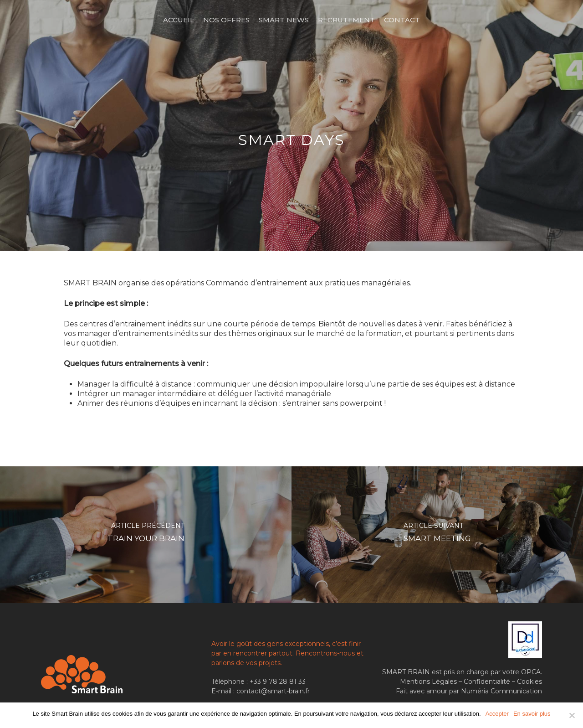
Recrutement (346, 20)
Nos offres (226, 20)
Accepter (497, 714)
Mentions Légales (428, 682)
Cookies (529, 682)
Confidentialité (487, 682)
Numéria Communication (501, 691)
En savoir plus (532, 714)
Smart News (284, 20)
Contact (402, 20)
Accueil (179, 20)
